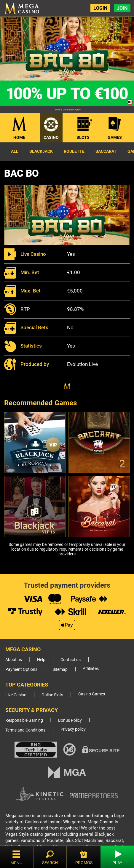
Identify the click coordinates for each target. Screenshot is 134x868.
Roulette (74, 151)
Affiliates (91, 669)
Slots (83, 137)
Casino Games (92, 694)
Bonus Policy (70, 720)
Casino (51, 137)
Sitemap (60, 670)
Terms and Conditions (25, 730)
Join (122, 8)
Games (115, 137)
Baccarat (106, 151)
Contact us (71, 660)
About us (14, 660)
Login (100, 8)
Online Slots (52, 695)
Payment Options (21, 670)
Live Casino (16, 695)
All (15, 151)
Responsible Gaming (24, 720)
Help (41, 660)
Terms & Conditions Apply (67, 110)
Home (19, 137)
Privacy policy (73, 729)
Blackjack (41, 151)
